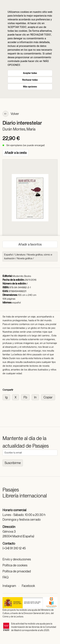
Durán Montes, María (19, 129)
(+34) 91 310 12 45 (14, 548)
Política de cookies (15, 565)
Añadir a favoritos (30, 244)
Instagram (9, 586)
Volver (11, 114)
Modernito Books (22, 276)
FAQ (5, 577)
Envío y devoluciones (17, 559)
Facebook (28, 586)
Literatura (20, 255)
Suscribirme (13, 463)
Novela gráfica (25, 258)
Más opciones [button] (30, 87)
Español (8, 255)
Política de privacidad (17, 571)
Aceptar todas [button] (30, 73)
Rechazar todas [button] (30, 80)
